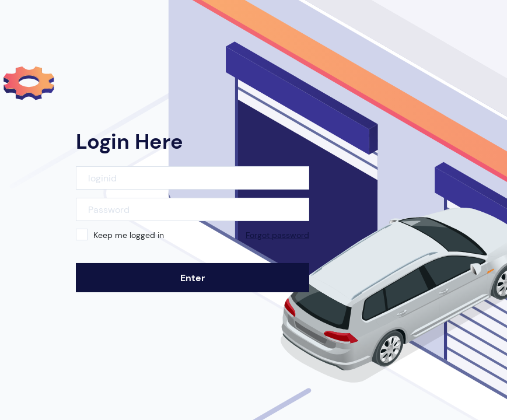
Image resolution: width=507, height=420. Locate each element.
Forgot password (277, 235)
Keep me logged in (129, 235)
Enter (193, 278)
